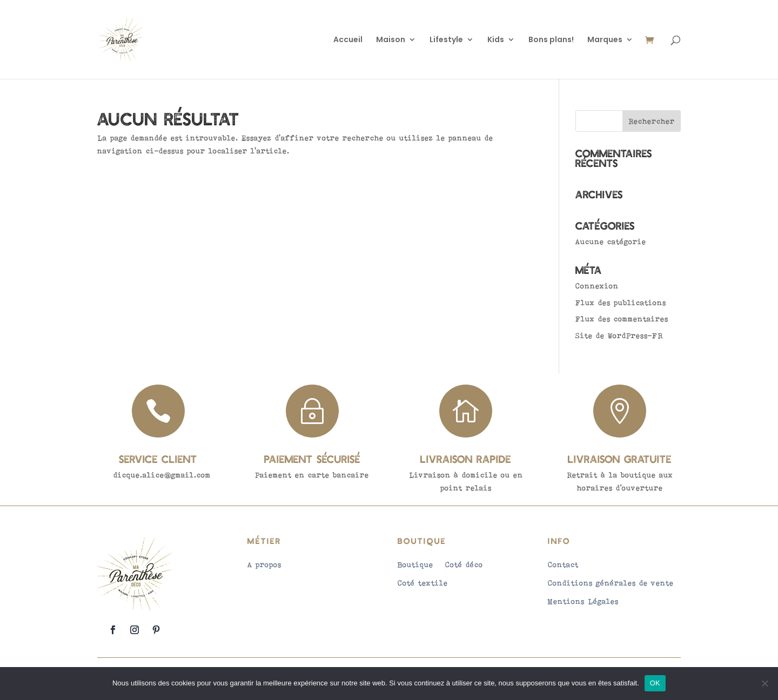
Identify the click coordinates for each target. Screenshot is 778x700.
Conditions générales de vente (611, 583)
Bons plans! (551, 40)
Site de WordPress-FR (619, 335)
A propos (264, 564)
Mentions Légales (583, 601)
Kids (496, 40)
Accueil (348, 40)
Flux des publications (621, 302)
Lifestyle (446, 40)
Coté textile (423, 583)
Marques (605, 40)
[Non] (764, 683)
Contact (563, 564)
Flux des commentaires (622, 319)
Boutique (415, 564)
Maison (391, 40)
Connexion (597, 286)
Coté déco (464, 564)
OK (655, 683)
